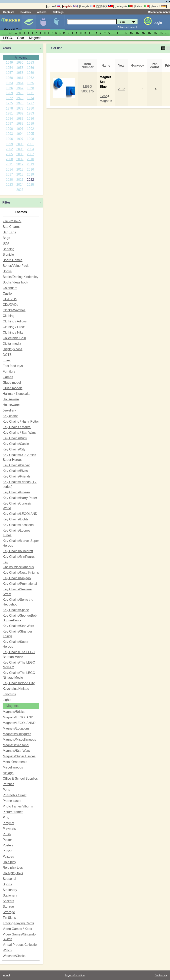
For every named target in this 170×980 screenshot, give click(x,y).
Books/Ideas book (15, 282)
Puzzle (8, 851)
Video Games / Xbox (17, 929)
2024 (20, 185)
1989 (30, 124)
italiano (142, 6)
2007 (30, 154)
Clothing (9, 316)
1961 (20, 78)
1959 (30, 73)
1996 (9, 139)
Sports (7, 884)
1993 (9, 134)
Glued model (12, 383)
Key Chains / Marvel (17, 427)
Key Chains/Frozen (16, 492)
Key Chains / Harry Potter (21, 422)
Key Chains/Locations (18, 525)
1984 (9, 119)
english (70, 6)
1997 (20, 139)
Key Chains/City (14, 449)
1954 (9, 68)
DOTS (7, 355)
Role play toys (13, 868)
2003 (20, 149)
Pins (6, 817)
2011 (9, 164)
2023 (9, 185)
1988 (20, 124)
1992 (30, 129)
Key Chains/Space (16, 610)
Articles (42, 12)
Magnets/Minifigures (17, 734)
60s (138, 33)
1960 (9, 78)
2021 (20, 180)
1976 (20, 103)
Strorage (9, 912)
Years (7, 48)
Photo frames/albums (18, 806)
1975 (9, 103)
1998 (30, 139)
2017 (9, 174)
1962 (30, 78)
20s (11, 38)
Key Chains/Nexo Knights (21, 573)
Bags (6, 238)
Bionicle (8, 255)
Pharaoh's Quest (15, 795)
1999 (9, 144)
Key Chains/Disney (16, 465)
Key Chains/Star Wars (18, 626)
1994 (20, 134)
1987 (9, 124)
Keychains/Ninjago (16, 689)
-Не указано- (12, 221)
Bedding (9, 249)
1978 (9, 108)
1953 (30, 63)
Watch (7, 950)
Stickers (8, 901)
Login (158, 23)
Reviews (26, 12)
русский (54, 6)
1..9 (11, 33)
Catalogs (58, 12)
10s (167, 33)
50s (132, 33)
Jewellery (9, 410)
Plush (7, 834)
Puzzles (8, 856)
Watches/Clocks (14, 956)
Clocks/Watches (14, 310)
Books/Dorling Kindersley (21, 277)
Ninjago (8, 773)
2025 (30, 185)
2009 (20, 159)
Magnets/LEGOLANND (19, 723)
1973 (20, 98)
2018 (20, 174)
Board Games (13, 260)
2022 (30, 180)
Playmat (9, 823)
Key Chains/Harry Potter (20, 498)
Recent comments (159, 12)
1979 (20, 108)
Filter (6, 202)
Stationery (10, 895)
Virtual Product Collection (21, 945)
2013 (30, 164)
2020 (9, 180)
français (87, 6)
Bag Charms (12, 227)
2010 (30, 159)
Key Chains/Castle (16, 444)
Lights (7, 700)
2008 (9, 159)
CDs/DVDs (10, 305)
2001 (30, 144)
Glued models (13, 388)
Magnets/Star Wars (16, 751)
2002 (9, 149)
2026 (20, 190)
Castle (7, 294)
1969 (9, 93)
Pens (6, 790)
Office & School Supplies (20, 779)
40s (126, 33)
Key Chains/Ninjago (17, 578)
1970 (20, 93)
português (124, 6)
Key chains (11, 416)
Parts (57, 22)
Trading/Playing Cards (19, 923)
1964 (20, 83)
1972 (9, 98)
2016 (30, 169)
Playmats (9, 829)
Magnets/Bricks (14, 712)
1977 (30, 103)
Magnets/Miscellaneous (19, 740)
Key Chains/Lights (16, 519)
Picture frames (13, 812)
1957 (9, 73)
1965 (30, 83)
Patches (9, 784)
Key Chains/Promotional (20, 584)
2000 (20, 144)
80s (149, 33)
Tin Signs (9, 918)
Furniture (9, 371)
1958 (20, 73)
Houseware (11, 399)
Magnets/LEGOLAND (18, 717)
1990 (9, 129)
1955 (20, 68)
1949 (9, 63)
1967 (20, 88)
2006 (20, 154)
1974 (30, 98)
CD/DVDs (10, 299)
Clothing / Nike (13, 332)
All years (21, 58)
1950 (20, 63)
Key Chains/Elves (15, 471)
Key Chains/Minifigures (19, 557)
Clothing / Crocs (14, 327)
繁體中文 (105, 6)
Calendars (10, 288)
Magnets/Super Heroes (19, 756)
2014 (9, 169)
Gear (103, 96)
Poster (7, 840)
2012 (20, 164)
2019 (30, 174)
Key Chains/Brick (15, 438)
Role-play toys (13, 873)
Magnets (12, 706)
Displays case (13, 349)
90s (155, 33)
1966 (9, 88)
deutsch (159, 6)
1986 (30, 119)
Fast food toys (13, 366)
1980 (30, 108)
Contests (9, 12)
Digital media (12, 344)
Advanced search (128, 27)
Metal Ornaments (15, 762)
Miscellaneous (13, 767)
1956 (30, 68)
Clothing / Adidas (15, 321)
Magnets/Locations (16, 728)
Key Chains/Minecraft (18, 551)
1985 (20, 119)
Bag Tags (9, 232)
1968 (30, 88)
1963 (9, 83)
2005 (9, 154)
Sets (29, 22)
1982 (20, 113)
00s (161, 33)
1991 (20, 129)
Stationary (10, 890)
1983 (30, 113)
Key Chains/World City (19, 683)
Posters (8, 845)
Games (8, 377)
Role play (9, 862)
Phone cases (12, 801)
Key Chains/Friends (17, 476)
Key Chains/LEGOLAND (20, 514)
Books (7, 271)
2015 (20, 169)
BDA (6, 243)
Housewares (12, 405)
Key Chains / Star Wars (19, 433)
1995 (30, 134)
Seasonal (9, 879)
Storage (8, 907)
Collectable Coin (14, 338)
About (6, 975)
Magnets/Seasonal (16, 745)
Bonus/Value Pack (16, 266)
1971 (30, 93)
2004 (30, 149)
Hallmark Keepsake (17, 394)
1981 (9, 113)
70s (143, 33)
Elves (7, 360)
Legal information (75, 975)
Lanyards (9, 694)
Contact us (161, 975)
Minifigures (43, 22)
